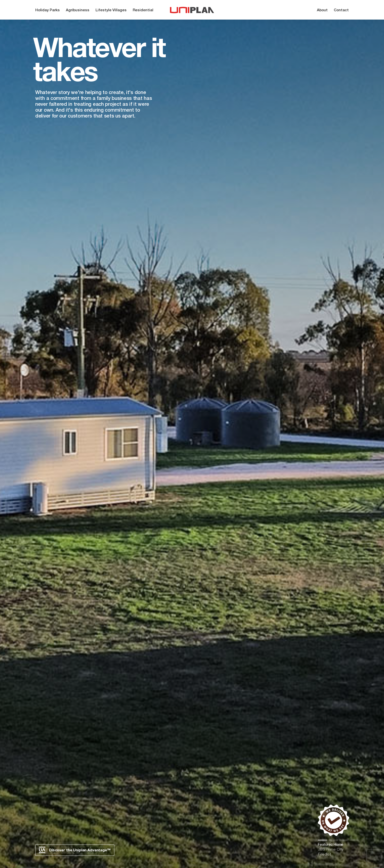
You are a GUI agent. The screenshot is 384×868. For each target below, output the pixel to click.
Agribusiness (78, 10)
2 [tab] (333, 840)
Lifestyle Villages (111, 10)
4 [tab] (354, 840)
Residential (143, 10)
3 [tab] (344, 840)
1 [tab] (323, 840)
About (322, 10)
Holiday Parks (48, 10)
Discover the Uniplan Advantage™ (75, 850)
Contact (341, 10)
